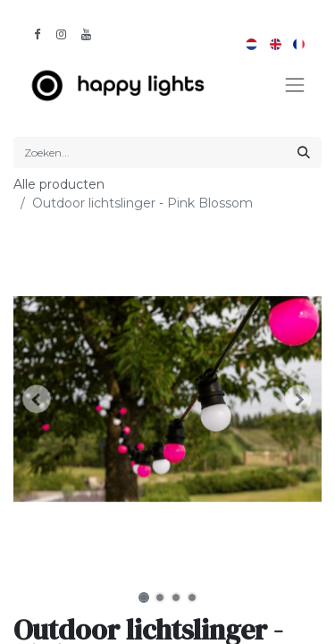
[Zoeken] (304, 153)
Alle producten (59, 184)
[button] (37, 399)
